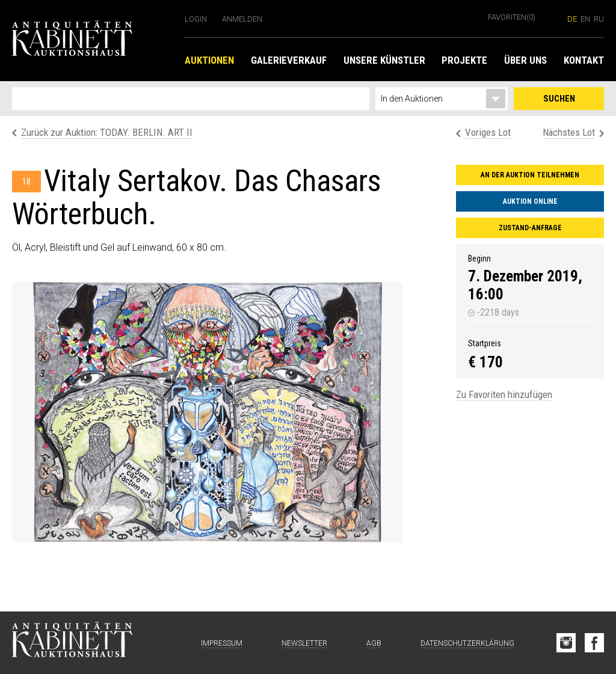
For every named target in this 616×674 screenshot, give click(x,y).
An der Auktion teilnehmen (530, 175)
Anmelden (242, 19)
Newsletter (304, 643)
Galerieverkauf (289, 60)
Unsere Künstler (384, 60)
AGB (374, 643)
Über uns (525, 60)
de (572, 19)
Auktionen (209, 60)
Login (196, 19)
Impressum (222, 643)
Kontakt (584, 60)
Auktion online (530, 201)
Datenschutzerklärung (467, 643)
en (585, 19)
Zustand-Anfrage (530, 228)
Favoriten (512, 17)
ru (599, 19)
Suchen (559, 99)
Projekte (464, 60)
